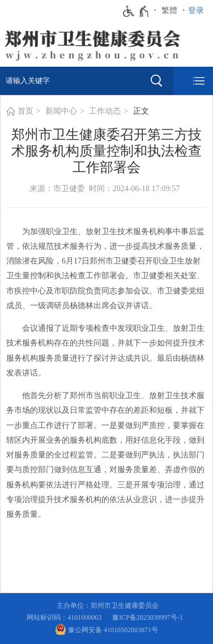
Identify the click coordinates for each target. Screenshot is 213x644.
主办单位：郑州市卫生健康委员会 (109, 606)
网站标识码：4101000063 (66, 617)
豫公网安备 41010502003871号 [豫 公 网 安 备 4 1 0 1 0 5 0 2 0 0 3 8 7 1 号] (107, 629)
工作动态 (105, 111)
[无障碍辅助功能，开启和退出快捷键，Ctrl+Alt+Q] (136, 11)
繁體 (169, 10)
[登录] (199, 11)
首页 (25, 111)
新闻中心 (61, 111)
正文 (141, 111)
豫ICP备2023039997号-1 (149, 617)
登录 (196, 10)
